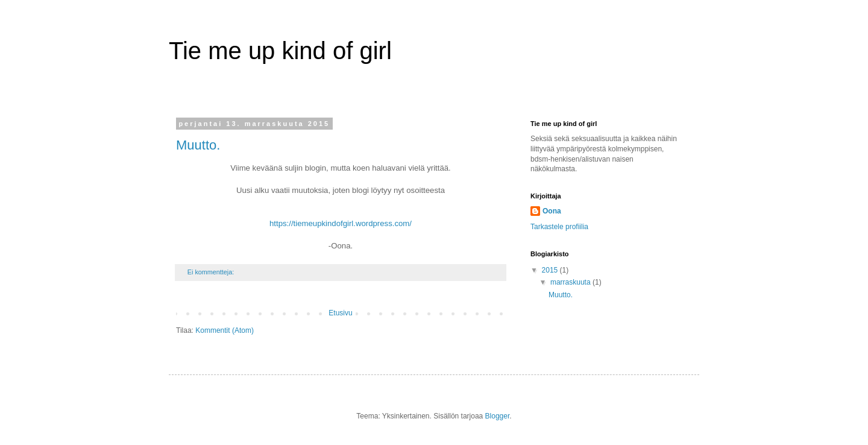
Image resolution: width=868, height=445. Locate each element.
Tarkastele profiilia (559, 227)
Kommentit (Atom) (225, 330)
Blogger (498, 416)
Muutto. (198, 145)
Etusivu (340, 313)
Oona (552, 211)
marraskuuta (571, 282)
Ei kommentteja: (212, 272)
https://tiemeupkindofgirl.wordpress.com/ (341, 223)
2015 (551, 270)
